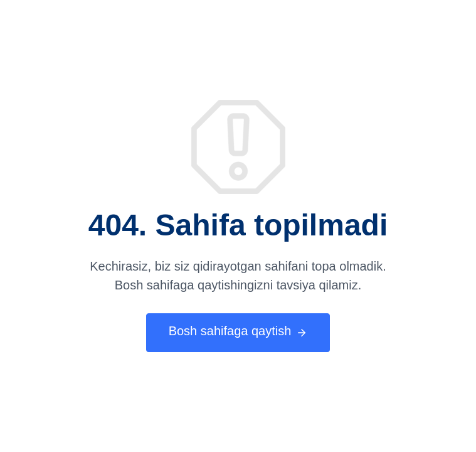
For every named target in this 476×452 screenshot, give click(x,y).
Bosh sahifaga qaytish (238, 332)
